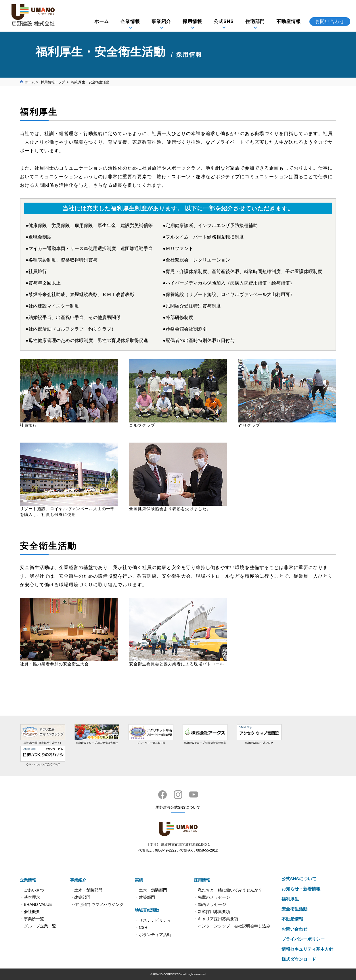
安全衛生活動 (294, 909)
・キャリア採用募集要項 (216, 919)
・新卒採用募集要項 (212, 912)
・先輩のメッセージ (212, 897)
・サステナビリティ (153, 920)
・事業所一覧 (32, 919)
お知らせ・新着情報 (301, 889)
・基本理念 (30, 897)
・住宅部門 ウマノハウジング (97, 904)
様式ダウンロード (299, 959)
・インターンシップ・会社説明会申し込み (232, 926)
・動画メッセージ (210, 904)
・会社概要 (30, 912)
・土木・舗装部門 (86, 890)
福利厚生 (290, 899)
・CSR (141, 927)
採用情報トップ (53, 82)
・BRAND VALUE (36, 904)
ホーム (102, 21)
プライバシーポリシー (303, 939)
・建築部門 (80, 897)
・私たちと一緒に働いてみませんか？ (228, 890)
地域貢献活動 (147, 910)
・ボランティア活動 (153, 935)
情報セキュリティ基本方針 (307, 949)
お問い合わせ (330, 21)
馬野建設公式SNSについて (178, 807)
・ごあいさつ (32, 890)
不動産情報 (289, 21)
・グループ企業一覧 (38, 926)
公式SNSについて (299, 879)
